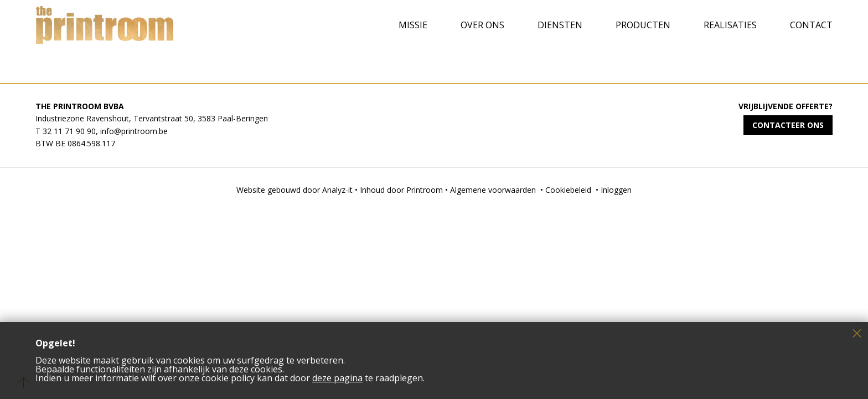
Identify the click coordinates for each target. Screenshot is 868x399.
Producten (643, 25)
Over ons (482, 25)
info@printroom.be (134, 131)
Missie (413, 25)
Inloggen (616, 190)
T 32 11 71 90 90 (66, 131)
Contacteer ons (788, 125)
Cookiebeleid (568, 190)
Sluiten (857, 333)
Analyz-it (337, 190)
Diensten (560, 25)
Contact (811, 25)
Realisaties (730, 25)
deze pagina (337, 378)
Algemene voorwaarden (493, 190)
